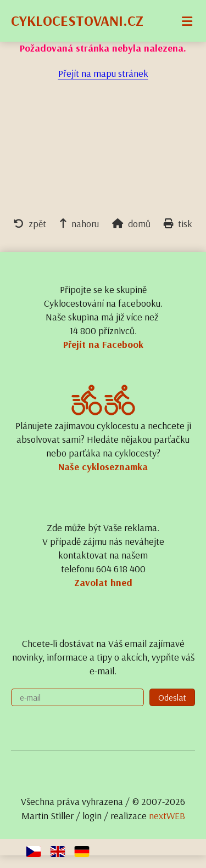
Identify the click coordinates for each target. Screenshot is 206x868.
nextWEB (167, 816)
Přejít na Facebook (103, 344)
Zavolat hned (103, 582)
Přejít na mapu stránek (103, 73)
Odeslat (172, 697)
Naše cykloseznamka (103, 467)
